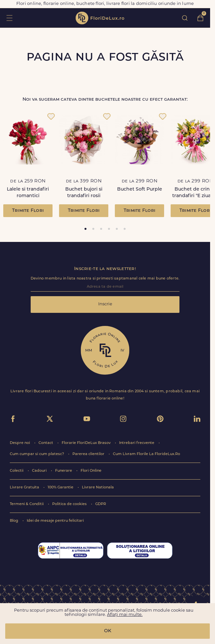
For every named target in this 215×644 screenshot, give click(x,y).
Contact (46, 443)
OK (108, 631)
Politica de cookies (70, 504)
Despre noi (20, 443)
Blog (15, 521)
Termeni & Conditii (27, 504)
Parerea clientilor (89, 454)
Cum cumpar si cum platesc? (37, 454)
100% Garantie (61, 488)
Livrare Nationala (98, 488)
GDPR (101, 504)
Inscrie (105, 304)
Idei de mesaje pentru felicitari (55, 521)
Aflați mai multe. (125, 615)
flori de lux (100, 18)
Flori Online (91, 471)
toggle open (9, 18)
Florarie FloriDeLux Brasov (87, 443)
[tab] (85, 229)
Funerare (64, 471)
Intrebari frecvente (137, 443)
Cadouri (40, 471)
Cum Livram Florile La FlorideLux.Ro (146, 454)
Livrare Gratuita (25, 488)
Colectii (17, 471)
